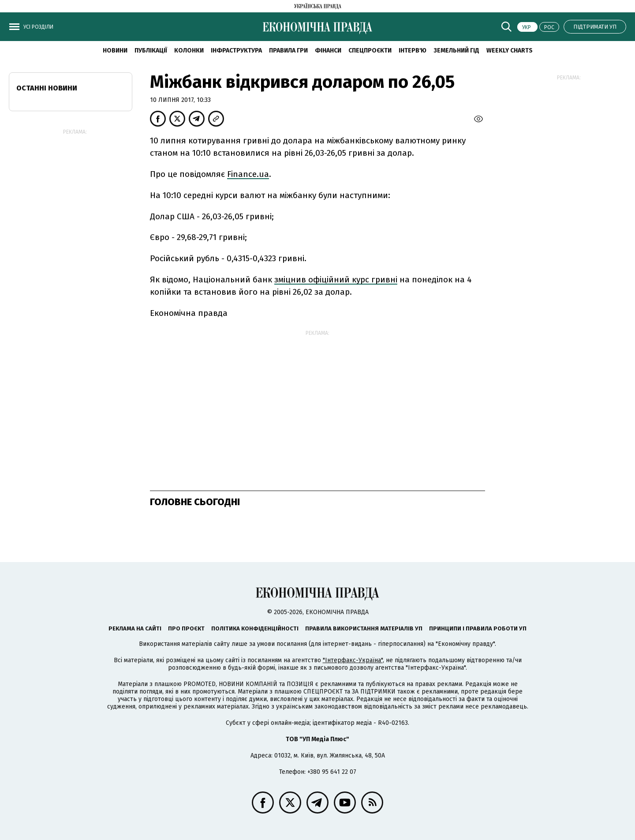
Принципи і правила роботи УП (478, 628)
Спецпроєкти (370, 51)
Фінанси (328, 51)
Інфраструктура (236, 51)
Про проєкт (186, 628)
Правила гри (288, 51)
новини (115, 51)
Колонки (189, 51)
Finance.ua (248, 174)
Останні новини (47, 88)
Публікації (151, 51)
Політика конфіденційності (255, 628)
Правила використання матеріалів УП (364, 628)
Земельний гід (456, 51)
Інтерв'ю (413, 51)
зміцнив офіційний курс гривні (336, 279)
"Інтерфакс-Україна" (353, 660)
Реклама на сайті (135, 628)
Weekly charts (510, 51)
